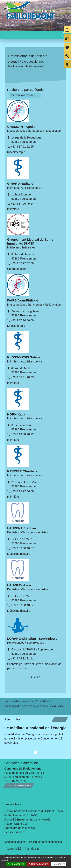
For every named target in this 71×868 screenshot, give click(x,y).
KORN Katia (16, 414)
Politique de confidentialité (45, 842)
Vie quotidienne (32, 62)
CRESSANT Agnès (21, 127)
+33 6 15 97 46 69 (22, 491)
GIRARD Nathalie (20, 184)
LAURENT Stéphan (22, 528)
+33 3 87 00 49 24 (22, 204)
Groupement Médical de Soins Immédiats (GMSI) (30, 241)
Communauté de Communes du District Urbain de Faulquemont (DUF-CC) (34, 813)
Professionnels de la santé (26, 66)
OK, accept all (16, 864)
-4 (39, 677)
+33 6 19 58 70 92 (22, 434)
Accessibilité (13, 849)
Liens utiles (13, 804)
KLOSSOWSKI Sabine (24, 357)
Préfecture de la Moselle (20, 828)
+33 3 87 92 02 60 (22, 263)
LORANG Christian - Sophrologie (32, 639)
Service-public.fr (15, 832)
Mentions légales (15, 842)
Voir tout (60, 720)
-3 (37, 677)
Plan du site (32, 849)
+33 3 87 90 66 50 (22, 320)
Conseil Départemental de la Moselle (27, 819)
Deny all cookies (38, 864)
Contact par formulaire (19, 786)
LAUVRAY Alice (19, 585)
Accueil (14, 62)
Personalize (59, 864)
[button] (25, 95)
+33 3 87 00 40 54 (22, 605)
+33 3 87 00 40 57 (22, 548)
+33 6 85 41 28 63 (22, 377)
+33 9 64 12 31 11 (22, 658)
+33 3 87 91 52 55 (22, 147)
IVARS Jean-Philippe (23, 300)
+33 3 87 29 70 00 (16, 781)
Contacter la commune (21, 763)
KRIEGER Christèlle (22, 471)
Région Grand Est (16, 824)
